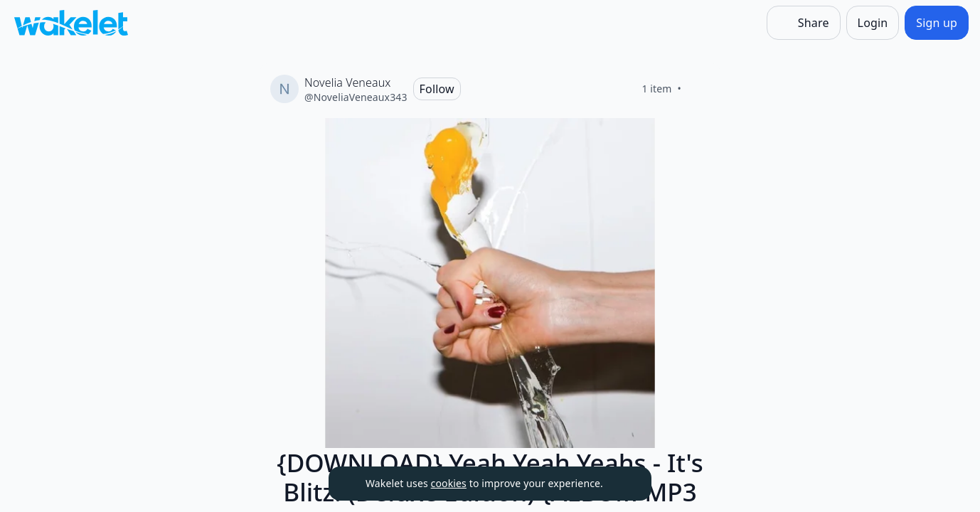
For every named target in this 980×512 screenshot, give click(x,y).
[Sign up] (937, 23)
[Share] (804, 23)
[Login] (873, 23)
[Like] (698, 89)
